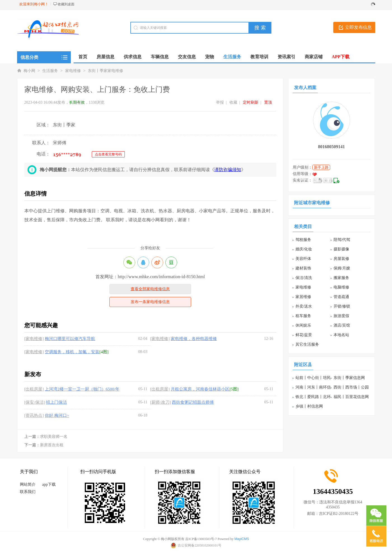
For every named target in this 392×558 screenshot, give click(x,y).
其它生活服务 (307, 344)
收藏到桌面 (66, 4)
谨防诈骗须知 (228, 170)
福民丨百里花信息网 (351, 397)
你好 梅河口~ (57, 415)
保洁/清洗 (304, 278)
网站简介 (28, 484)
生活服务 (50, 71)
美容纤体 (303, 259)
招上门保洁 (56, 402)
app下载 (49, 484)
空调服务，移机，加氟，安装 (72, 352)
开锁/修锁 (342, 306)
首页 (83, 57)
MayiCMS (242, 539)
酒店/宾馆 (342, 325)
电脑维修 (341, 287)
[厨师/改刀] (161, 402)
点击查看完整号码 (108, 154)
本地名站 (341, 335)
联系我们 (28, 492)
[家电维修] (34, 339)
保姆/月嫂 (342, 268)
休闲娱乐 (303, 325)
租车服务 (303, 316)
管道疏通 (341, 297)
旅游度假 (341, 316)
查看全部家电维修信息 (150, 289)
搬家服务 (341, 278)
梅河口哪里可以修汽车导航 (70, 339)
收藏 (233, 102)
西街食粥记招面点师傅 (193, 402)
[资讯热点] (34, 415)
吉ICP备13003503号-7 (201, 539)
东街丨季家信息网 (349, 378)
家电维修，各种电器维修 (194, 339)
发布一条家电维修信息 (150, 302)
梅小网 (29, 71)
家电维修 (73, 71)
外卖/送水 (304, 306)
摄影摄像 (341, 249)
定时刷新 (251, 102)
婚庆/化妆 (304, 249)
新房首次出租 (52, 445)
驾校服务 (303, 240)
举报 (220, 102)
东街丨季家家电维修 (105, 71)
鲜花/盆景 (304, 335)
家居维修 (303, 297)
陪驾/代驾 (342, 240)
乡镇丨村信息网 (309, 406)
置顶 (268, 102)
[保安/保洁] (35, 402)
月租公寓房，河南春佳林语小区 (200, 389)
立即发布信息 (358, 27)
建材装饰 (303, 268)
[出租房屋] (34, 389)
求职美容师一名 (54, 437)
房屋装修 (341, 259)
